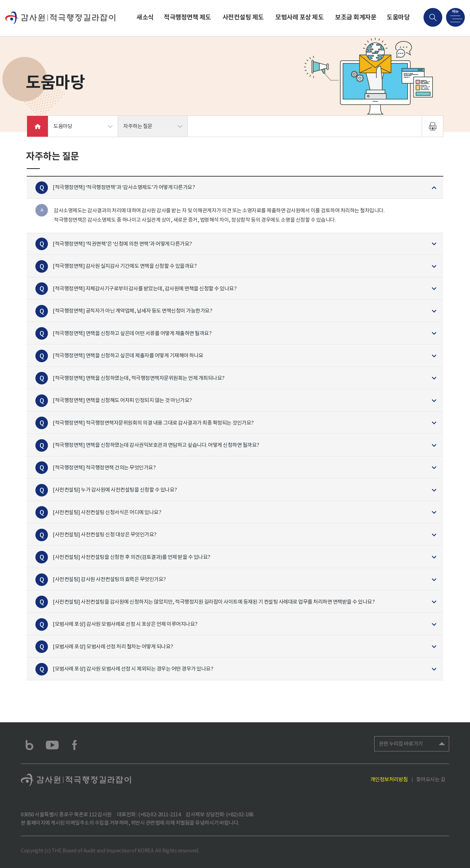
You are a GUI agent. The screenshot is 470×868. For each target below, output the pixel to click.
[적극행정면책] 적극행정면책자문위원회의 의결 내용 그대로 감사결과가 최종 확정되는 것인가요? (153, 423)
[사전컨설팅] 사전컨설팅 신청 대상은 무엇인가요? (105, 534)
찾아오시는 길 (431, 779)
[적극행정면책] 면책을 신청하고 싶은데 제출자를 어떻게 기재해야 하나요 (128, 355)
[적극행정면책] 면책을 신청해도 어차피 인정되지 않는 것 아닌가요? (122, 400)
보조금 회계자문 (356, 17)
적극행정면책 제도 (187, 17)
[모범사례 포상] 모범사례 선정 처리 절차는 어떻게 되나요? (113, 646)
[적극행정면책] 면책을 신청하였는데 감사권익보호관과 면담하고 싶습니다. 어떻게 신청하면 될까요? (156, 445)
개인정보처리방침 (389, 779)
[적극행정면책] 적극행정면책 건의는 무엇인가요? (104, 467)
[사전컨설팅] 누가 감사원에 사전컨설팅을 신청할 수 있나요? (115, 490)
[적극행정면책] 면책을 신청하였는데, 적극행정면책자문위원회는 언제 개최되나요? (139, 378)
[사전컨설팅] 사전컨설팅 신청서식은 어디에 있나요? (107, 512)
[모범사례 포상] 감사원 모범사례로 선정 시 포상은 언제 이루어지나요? (125, 624)
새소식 (145, 17)
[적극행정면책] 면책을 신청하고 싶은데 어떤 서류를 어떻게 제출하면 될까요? (132, 333)
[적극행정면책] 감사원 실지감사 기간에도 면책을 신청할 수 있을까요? (125, 266)
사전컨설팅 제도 (243, 17)
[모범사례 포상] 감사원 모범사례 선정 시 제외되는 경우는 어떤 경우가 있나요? (133, 669)
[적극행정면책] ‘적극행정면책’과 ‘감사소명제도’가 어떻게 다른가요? (124, 187)
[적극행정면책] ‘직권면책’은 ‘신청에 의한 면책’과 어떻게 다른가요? (122, 244)
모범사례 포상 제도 (299, 17)
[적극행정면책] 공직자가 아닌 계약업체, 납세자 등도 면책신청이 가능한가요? (132, 311)
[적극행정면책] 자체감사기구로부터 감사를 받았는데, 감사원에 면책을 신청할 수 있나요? (145, 288)
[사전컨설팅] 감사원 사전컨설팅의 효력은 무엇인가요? (109, 579)
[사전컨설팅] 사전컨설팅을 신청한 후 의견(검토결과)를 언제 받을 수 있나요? (132, 557)
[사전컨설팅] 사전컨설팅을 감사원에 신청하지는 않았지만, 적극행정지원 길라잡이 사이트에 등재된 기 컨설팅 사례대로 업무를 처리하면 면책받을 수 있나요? (214, 602)
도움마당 (398, 17)
